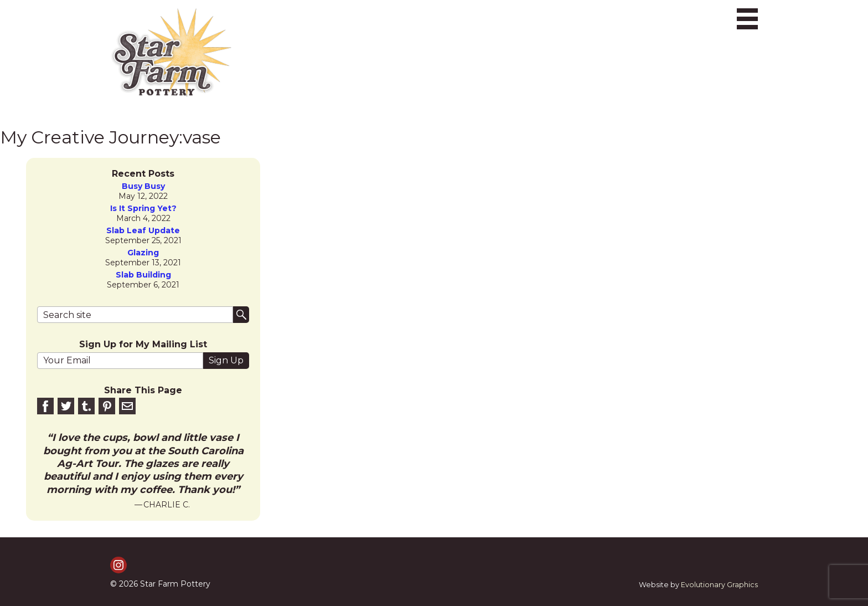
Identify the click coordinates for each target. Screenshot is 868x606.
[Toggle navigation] (747, 19)
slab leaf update (143, 231)
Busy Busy (143, 186)
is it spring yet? (143, 209)
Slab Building (143, 275)
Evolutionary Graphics (719, 585)
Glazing (143, 253)
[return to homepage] (171, 53)
